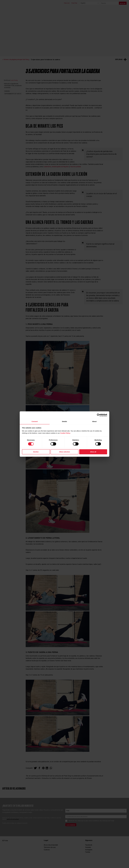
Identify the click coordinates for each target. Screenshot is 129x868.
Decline (36, 452)
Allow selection (64, 452)
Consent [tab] (35, 421)
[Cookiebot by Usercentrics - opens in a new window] (98, 415)
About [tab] (94, 421)
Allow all (93, 452)
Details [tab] (64, 421)
